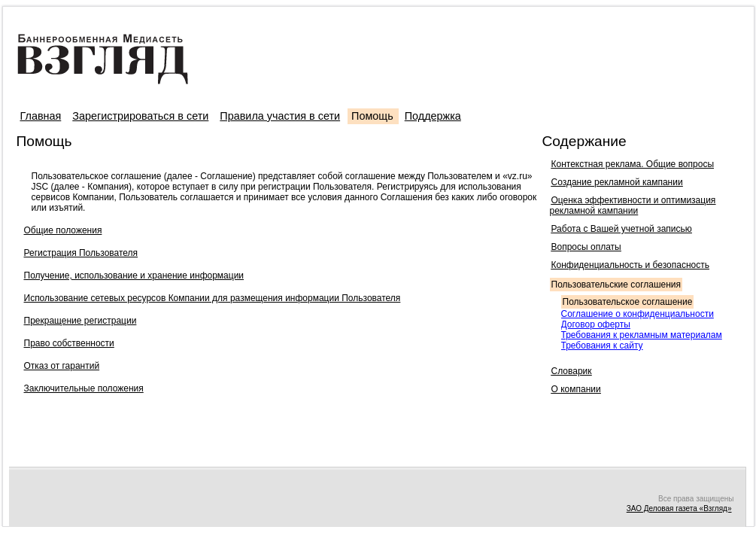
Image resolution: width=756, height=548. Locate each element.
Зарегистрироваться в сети (140, 116)
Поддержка (433, 116)
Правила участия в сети (280, 116)
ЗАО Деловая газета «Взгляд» (679, 508)
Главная (41, 116)
